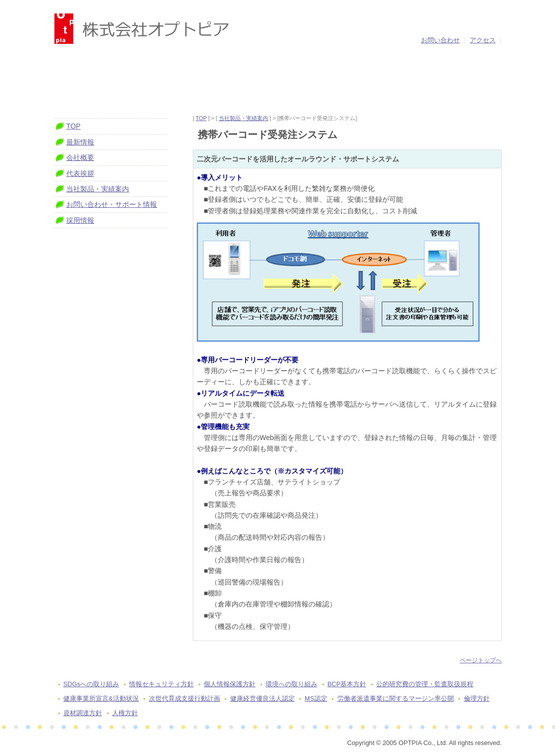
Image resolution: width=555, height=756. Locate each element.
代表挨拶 (80, 173)
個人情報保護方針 (230, 684)
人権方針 (125, 713)
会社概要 (80, 157)
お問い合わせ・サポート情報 (112, 204)
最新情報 (80, 142)
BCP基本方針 (347, 684)
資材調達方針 (83, 713)
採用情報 (80, 220)
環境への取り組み (291, 684)
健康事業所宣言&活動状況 (101, 698)
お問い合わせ (440, 40)
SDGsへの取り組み (91, 684)
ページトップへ (481, 660)
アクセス (483, 40)
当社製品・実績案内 (243, 118)
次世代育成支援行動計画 (185, 698)
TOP (201, 118)
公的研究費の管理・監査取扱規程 (425, 684)
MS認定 (316, 698)
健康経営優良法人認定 (263, 698)
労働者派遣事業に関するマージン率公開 (396, 698)
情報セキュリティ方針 (161, 684)
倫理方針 (477, 698)
